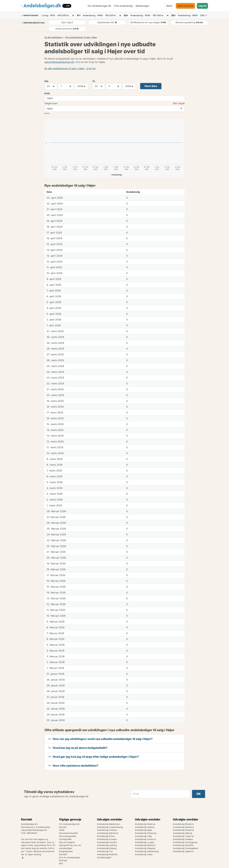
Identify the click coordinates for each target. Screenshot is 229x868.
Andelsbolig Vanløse (183, 839)
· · (56, 15)
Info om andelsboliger (70, 857)
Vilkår (62, 830)
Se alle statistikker (53, 37)
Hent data (151, 86)
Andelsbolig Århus (106, 836)
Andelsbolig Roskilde (107, 854)
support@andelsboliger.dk (59, 62)
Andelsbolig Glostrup (145, 824)
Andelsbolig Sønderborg (147, 851)
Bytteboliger (142, 6)
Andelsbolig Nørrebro (183, 827)
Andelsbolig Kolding (145, 827)
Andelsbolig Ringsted (183, 830)
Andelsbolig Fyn (105, 851)
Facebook (23, 858)
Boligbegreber (66, 851)
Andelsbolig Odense (107, 830)
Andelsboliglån (104, 857)
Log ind (202, 6)
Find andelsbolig (123, 6)
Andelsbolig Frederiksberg (110, 827)
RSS (61, 863)
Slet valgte (179, 103)
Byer (47, 94)
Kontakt (63, 827)
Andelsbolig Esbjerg (107, 848)
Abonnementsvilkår (68, 833)
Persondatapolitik (68, 836)
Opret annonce (185, 6)
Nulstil (47, 113)
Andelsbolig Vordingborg (185, 842)
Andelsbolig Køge (143, 830)
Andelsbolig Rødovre (145, 845)
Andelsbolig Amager (107, 839)
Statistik (63, 854)
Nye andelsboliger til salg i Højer (81, 37)
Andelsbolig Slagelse (145, 848)
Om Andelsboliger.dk (99, 6)
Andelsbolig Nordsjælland (186, 848)
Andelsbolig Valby (144, 854)
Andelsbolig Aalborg (107, 845)
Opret (169, 6)
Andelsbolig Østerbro (183, 824)
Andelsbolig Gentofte (183, 845)
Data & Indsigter (67, 842)
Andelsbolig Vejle (143, 836)
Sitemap (63, 860)
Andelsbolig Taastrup (183, 836)
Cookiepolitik (65, 839)
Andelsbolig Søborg (183, 833)
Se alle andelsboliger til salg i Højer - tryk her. (70, 68)
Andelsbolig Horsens (107, 842)
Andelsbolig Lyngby (145, 842)
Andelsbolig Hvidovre (145, 839)
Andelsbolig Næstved (108, 833)
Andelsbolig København (109, 824)
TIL (94, 81)
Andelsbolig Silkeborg (146, 833)
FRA (46, 81)
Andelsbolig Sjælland (183, 851)
